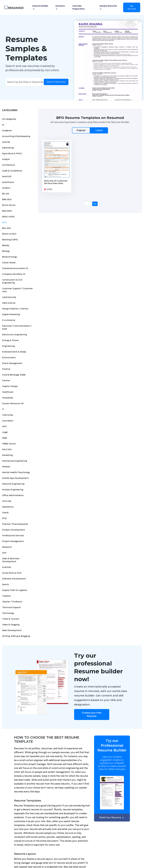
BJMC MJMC (9, 217)
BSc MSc (7, 228)
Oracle (5, 513)
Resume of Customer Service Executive (56, 182)
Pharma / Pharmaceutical (15, 524)
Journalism (8, 421)
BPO (4, 222)
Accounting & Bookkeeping (16, 136)
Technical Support (11, 607)
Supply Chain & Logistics (15, 590)
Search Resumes (56, 82)
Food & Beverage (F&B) (14, 375)
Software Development (14, 579)
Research (7, 547)
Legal (5, 432)
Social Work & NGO (12, 573)
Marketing (7, 455)
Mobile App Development (15, 478)
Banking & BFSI (10, 240)
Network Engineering (13, 484)
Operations (8, 507)
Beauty (6, 245)
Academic (7, 131)
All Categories (9, 119)
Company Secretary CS (14, 274)
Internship (8, 415)
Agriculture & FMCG (12, 153)
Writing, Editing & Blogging (16, 636)
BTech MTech (9, 234)
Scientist (7, 567)
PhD (4, 518)
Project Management (13, 541)
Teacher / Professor (12, 602)
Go (95, 204)
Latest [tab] (99, 130)
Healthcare (8, 392)
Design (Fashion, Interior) (15, 309)
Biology (6, 251)
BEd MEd (7, 211)
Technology (8, 613)
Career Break (9, 263)
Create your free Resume (92, 714)
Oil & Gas (7, 501)
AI (3, 125)
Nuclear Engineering (13, 490)
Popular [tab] (81, 130)
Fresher (6, 381)
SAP (4, 553)
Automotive (8, 182)
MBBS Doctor (9, 444)
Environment (9, 358)
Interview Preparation (79, 7)
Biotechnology (10, 257)
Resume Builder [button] (40, 7)
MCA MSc (7, 449)
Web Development (12, 630)
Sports (5, 584)
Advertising (8, 148)
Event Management (12, 363)
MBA (5, 438)
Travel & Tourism (11, 619)
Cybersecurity (9, 297)
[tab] (90, 130)
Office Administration (13, 495)
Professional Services (13, 536)
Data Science (9, 303)
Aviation (6, 188)
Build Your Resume (112, 818)
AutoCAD (7, 176)
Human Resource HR (13, 403)
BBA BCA (7, 199)
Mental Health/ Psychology (16, 472)
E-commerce (9, 320)
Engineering (8, 346)
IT (3, 409)
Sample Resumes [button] (108, 7)
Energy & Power (10, 340)
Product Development (13, 530)
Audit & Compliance (12, 171)
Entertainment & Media (14, 352)
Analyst (6, 159)
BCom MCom (9, 205)
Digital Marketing (11, 314)
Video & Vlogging (11, 625)
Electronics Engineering (14, 335)
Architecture (9, 165)
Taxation (7, 596)
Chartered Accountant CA (15, 268)
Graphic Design (10, 386)
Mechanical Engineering (15, 461)
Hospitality (8, 398)
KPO (4, 426)
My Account (132, 7)
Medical (6, 467)
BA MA (6, 194)
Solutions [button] (60, 7)
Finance (6, 369)
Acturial (6, 142)
